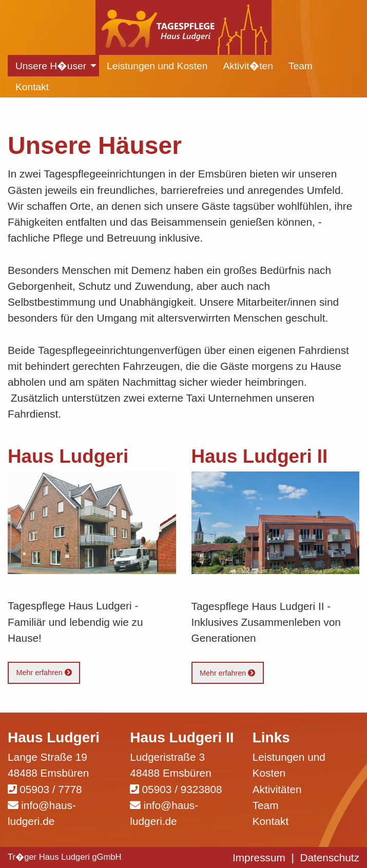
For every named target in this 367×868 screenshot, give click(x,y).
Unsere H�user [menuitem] (51, 66)
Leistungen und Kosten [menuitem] (157, 66)
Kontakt (271, 821)
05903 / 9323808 (182, 789)
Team (266, 805)
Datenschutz (330, 857)
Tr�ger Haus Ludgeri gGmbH (65, 857)
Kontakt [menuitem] (32, 87)
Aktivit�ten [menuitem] (248, 66)
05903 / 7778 (51, 789)
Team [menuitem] (301, 66)
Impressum (259, 857)
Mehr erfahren (44, 673)
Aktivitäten (277, 789)
